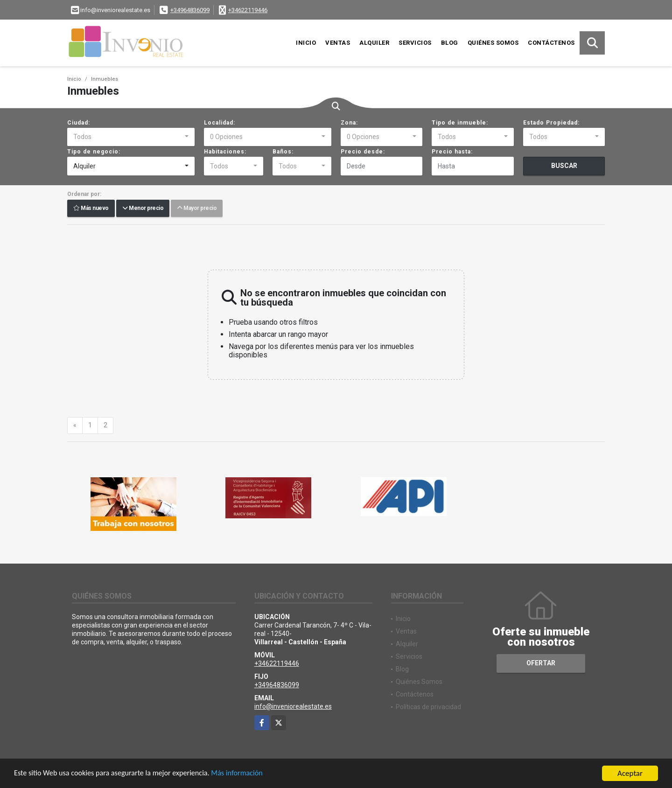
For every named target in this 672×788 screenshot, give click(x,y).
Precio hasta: (452, 152)
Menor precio (143, 209)
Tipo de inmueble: (460, 123)
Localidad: (220, 123)
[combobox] (131, 137)
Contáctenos (551, 43)
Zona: (349, 123)
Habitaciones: (225, 152)
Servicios (415, 43)
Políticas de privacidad (428, 707)
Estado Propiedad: (551, 123)
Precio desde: (363, 152)
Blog (450, 43)
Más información (249, 774)
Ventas (338, 43)
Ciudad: (79, 123)
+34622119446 (248, 10)
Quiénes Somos (493, 43)
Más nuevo (91, 209)
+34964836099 (190, 10)
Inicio (306, 43)
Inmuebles (105, 79)
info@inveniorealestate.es (293, 706)
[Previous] (75, 425)
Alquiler (374, 43)
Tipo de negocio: (94, 152)
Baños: (283, 152)
